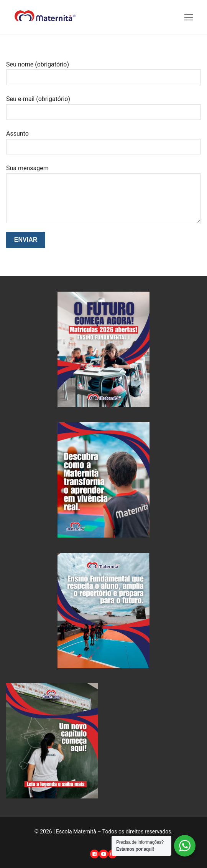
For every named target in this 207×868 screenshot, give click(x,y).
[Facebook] (94, 854)
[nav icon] (189, 17)
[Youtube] (103, 854)
